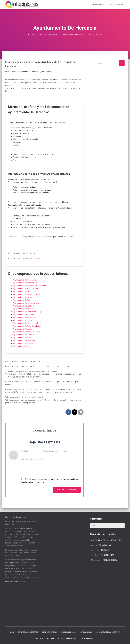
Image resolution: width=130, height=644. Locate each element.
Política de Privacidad (67, 639)
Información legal (69, 632)
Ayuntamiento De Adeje (22, 300)
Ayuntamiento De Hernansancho (26, 303)
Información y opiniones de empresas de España (100, 632)
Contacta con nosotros (28, 632)
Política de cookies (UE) (44, 639)
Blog (12, 632)
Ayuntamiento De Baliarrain (24, 340)
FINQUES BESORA (107, 555)
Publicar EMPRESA (88, 639)
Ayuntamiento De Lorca (22, 320)
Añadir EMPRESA (99, 4)
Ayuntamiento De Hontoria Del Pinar (27, 323)
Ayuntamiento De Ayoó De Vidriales (27, 326)
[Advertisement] (111, 112)
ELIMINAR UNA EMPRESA (15, 581)
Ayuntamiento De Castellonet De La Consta (30, 286)
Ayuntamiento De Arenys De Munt (26, 317)
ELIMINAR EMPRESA (116, 4)
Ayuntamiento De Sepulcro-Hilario (27, 332)
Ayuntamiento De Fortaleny (24, 314)
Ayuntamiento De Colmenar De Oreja (27, 312)
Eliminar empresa (50, 632)
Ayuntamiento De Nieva (22, 291)
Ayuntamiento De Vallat (22, 329)
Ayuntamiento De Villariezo (24, 335)
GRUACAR (105, 550)
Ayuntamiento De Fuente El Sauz (26, 289)
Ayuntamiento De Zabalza (23, 338)
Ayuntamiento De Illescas (23, 346)
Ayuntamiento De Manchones (25, 280)
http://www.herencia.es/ (30, 258)
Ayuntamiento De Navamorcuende (27, 294)
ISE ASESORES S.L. (116, 540)
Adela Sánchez (98, 540)
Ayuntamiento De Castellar (24, 306)
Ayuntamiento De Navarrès (24, 297)
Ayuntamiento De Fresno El (24, 343)
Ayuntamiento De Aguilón (23, 309)
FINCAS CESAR (105, 545)
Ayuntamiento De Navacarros (25, 283)
